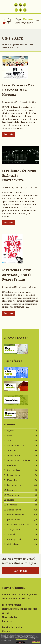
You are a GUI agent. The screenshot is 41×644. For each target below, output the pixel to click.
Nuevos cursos (14, 510)
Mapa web (8, 631)
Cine (34, 102)
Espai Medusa (13, 470)
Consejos (11, 451)
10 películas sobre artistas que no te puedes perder (17, 275)
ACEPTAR (20, 642)
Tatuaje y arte (13, 530)
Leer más (8, 134)
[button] (38, 21)
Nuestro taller (10, 617)
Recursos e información (18, 525)
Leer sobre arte (14, 485)
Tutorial (11, 534)
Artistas (11, 436)
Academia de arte (11, 595)
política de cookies (21, 639)
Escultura (12, 465)
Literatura (12, 490)
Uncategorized (14, 539)
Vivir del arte (13, 544)
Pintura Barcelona (15, 515)
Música (10, 500)
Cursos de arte (14, 455)
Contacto (7, 621)
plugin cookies (36, 641)
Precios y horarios (12, 605)
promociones (13, 520)
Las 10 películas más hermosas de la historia (18, 90)
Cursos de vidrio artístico (19, 460)
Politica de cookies (12, 627)
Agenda (11, 431)
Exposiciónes (13, 475)
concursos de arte (15, 446)
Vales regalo (20, 571)
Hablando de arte (15, 480)
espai (25, 102)
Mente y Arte (13, 495)
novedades (12, 505)
